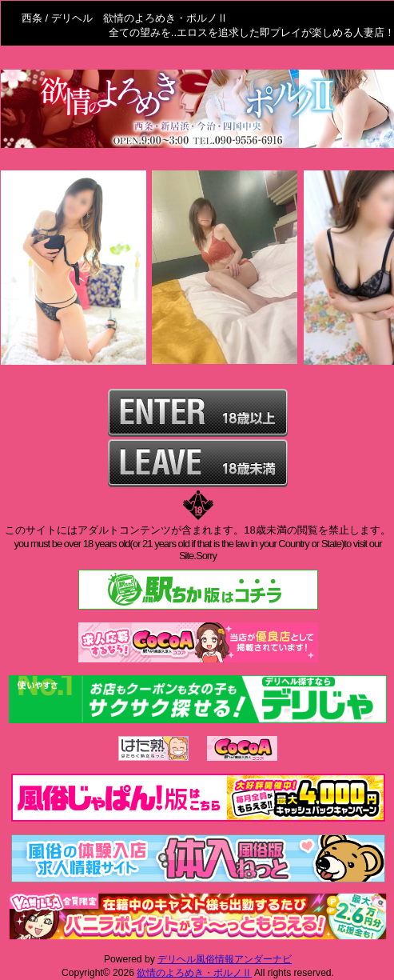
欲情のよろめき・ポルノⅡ (194, 973)
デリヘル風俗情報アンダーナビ (225, 959)
